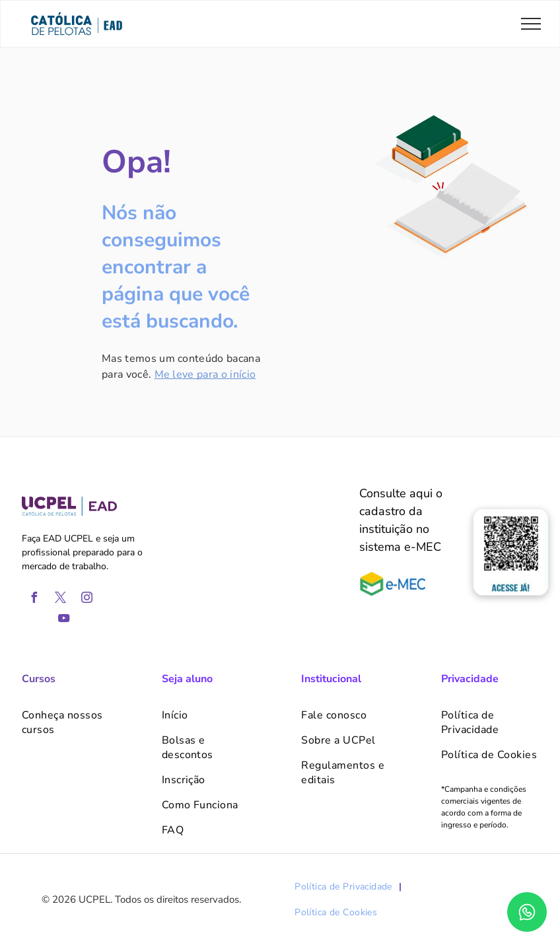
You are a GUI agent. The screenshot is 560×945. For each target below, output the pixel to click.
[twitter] (61, 599)
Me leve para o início (205, 374)
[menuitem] (70, 722)
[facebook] (34, 599)
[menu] (531, 24)
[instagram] (87, 599)
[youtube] (64, 620)
